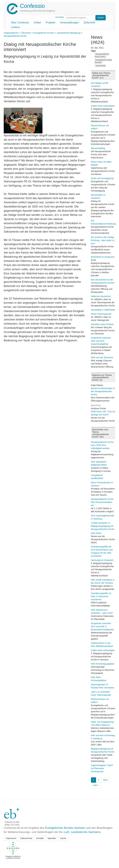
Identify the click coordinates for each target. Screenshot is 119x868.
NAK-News (96, 533)
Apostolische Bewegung (69, 33)
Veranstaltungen (69, 23)
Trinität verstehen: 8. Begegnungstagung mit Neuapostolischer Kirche (103, 526)
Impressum (11, 838)
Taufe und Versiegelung (102, 178)
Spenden (52, 838)
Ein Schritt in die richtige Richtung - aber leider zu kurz (103, 240)
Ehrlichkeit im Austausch (103, 257)
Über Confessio (20, 23)
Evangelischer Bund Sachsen (103, 61)
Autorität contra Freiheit (102, 324)
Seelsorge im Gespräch (102, 560)
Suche (63, 838)
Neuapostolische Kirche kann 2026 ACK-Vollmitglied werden (102, 445)
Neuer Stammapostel (101, 314)
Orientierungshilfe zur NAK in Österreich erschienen (101, 596)
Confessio (32, 6)
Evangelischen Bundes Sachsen (65, 828)
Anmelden (59, 17)
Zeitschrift (89, 23)
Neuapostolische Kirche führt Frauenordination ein (102, 502)
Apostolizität (100, 66)
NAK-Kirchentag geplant (103, 664)
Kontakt (40, 838)
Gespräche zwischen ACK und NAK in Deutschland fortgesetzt (102, 626)
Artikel (37, 23)
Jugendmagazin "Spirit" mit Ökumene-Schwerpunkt (102, 768)
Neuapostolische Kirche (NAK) (102, 55)
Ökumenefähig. (98, 148)
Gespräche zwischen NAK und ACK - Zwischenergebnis (101, 341)
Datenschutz (26, 838)
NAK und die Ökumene (102, 357)
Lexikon (15, 27)
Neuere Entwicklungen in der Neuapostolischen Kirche (103, 391)
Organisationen (11, 33)
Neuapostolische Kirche (15, 36)
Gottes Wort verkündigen (103, 106)
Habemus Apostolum (101, 296)
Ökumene (26, 33)
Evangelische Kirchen (44, 33)
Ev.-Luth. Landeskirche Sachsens (80, 832)
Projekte (50, 23)
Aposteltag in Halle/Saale (103, 310)
